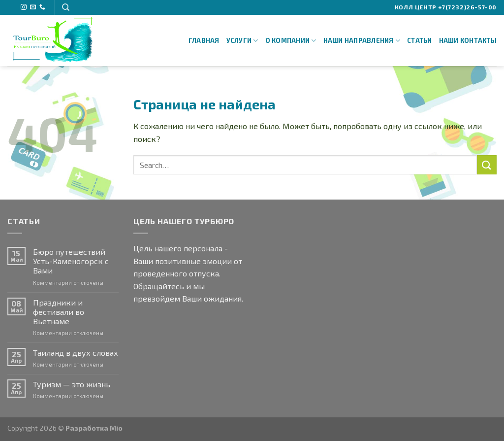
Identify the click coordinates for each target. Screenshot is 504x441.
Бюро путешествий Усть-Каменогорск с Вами (71, 261)
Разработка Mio (94, 428)
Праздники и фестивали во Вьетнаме (59, 312)
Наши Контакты (468, 40)
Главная (204, 40)
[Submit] (487, 165)
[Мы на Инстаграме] (24, 7)
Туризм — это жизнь (72, 384)
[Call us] (42, 7)
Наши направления (362, 41)
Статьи (420, 40)
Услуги (242, 41)
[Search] (66, 7)
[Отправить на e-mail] (33, 7)
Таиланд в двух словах (76, 353)
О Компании (291, 41)
